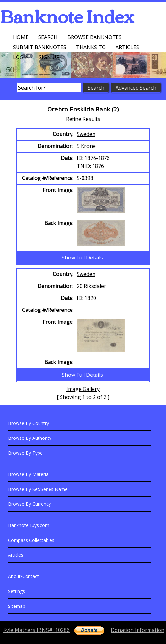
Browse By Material (29, 474)
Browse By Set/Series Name (38, 489)
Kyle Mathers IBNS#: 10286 (36, 630)
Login (21, 57)
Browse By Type (25, 453)
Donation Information (138, 630)
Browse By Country (28, 423)
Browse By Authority (30, 438)
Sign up (49, 57)
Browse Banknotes (94, 37)
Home (21, 37)
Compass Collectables (31, 540)
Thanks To (91, 47)
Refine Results (83, 119)
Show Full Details (82, 258)
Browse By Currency (29, 504)
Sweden (86, 134)
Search (48, 37)
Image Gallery (83, 389)
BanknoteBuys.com (29, 525)
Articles (127, 47)
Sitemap (17, 606)
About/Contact (23, 576)
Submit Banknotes (40, 47)
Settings (17, 591)
